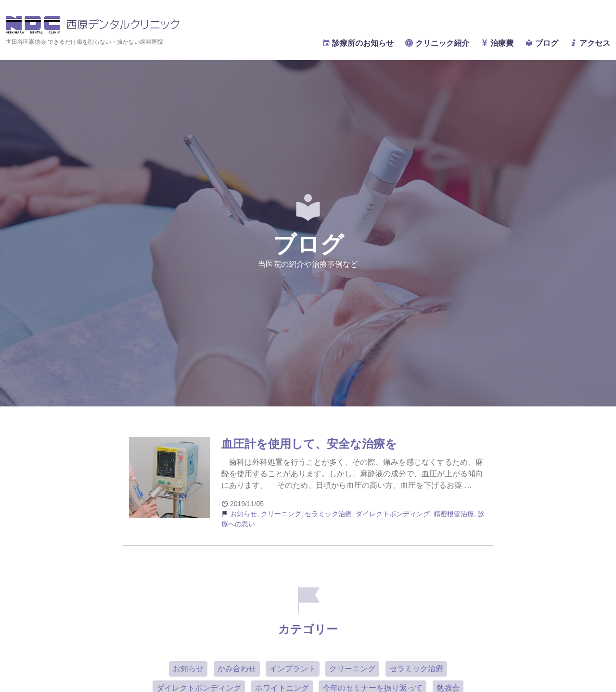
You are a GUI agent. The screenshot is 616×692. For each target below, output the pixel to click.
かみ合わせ (237, 669)
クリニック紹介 (437, 43)
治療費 (497, 43)
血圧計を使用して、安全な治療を (309, 444)
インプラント (293, 669)
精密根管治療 (454, 514)
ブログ (541, 43)
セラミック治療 (328, 514)
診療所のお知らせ (358, 43)
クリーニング (281, 514)
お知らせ (244, 514)
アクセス (590, 43)
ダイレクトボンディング (393, 514)
